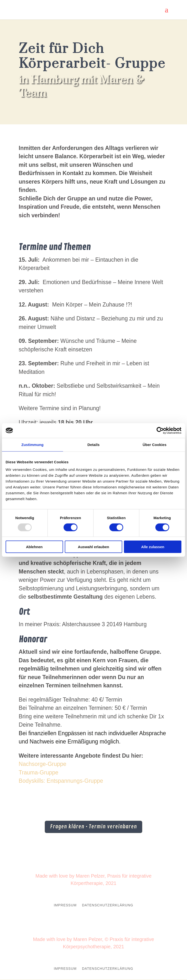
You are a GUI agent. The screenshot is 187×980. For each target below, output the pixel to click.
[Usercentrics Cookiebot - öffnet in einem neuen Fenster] (160, 430)
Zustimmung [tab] (33, 444)
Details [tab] (93, 444)
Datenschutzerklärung (108, 906)
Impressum (65, 906)
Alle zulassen (153, 547)
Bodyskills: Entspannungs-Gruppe (61, 781)
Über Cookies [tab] (155, 444)
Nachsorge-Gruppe (43, 764)
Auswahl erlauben (93, 547)
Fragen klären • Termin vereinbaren (93, 827)
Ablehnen (34, 547)
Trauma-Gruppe (39, 772)
